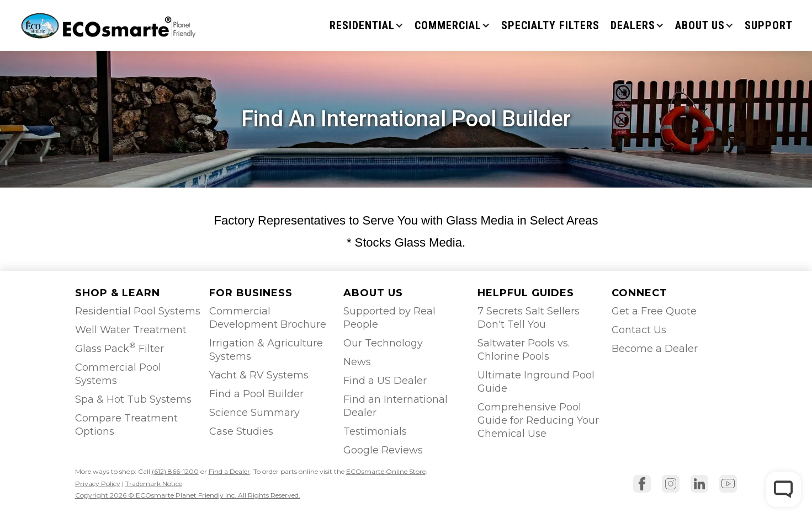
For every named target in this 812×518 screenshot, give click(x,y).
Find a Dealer (229, 471)
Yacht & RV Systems (259, 375)
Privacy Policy (98, 484)
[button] (367, 25)
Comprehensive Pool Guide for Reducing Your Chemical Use (538, 420)
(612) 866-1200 (175, 471)
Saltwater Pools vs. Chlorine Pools (524, 350)
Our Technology (383, 343)
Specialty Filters (550, 25)
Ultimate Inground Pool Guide (536, 382)
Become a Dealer (655, 349)
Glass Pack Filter (120, 348)
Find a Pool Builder (256, 394)
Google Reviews (383, 450)
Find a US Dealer (385, 381)
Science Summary (254, 413)
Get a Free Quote (654, 311)
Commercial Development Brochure (268, 318)
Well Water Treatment (131, 330)
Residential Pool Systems (138, 311)
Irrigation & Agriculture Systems (266, 350)
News (357, 362)
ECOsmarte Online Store (386, 471)
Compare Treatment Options (126, 425)
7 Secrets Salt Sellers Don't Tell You (529, 318)
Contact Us (639, 330)
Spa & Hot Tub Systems (133, 399)
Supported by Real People (389, 318)
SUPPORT (769, 25)
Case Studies (241, 431)
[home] (110, 25)
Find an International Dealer (396, 406)
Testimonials (375, 431)
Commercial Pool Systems (118, 374)
